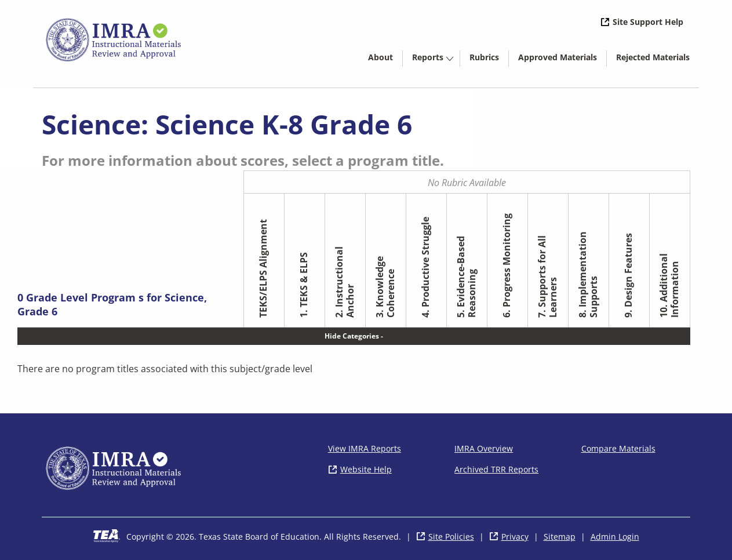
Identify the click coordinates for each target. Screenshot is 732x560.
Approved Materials (562, 59)
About (380, 57)
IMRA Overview (484, 448)
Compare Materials (618, 448)
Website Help (366, 469)
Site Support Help (648, 22)
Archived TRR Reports (496, 469)
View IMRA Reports (365, 448)
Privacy (515, 537)
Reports (428, 57)
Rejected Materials (658, 59)
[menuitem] (380, 57)
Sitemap (560, 537)
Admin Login (615, 537)
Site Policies (451, 537)
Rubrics (484, 57)
